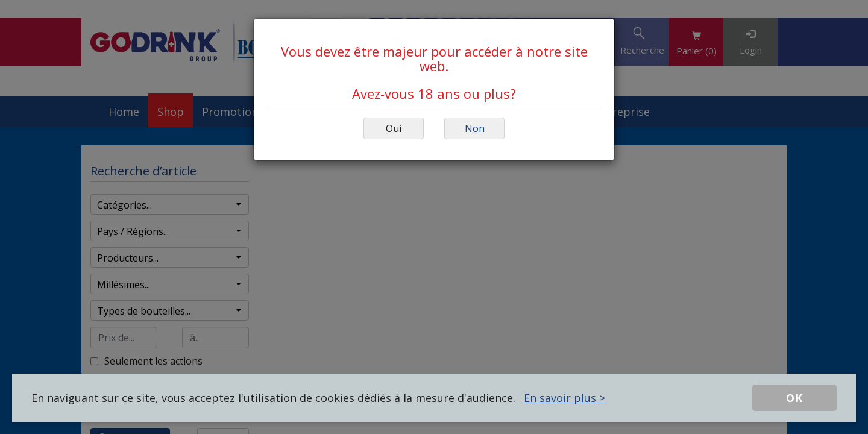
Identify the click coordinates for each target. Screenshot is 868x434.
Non (475, 128)
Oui (394, 128)
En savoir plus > (565, 398)
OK (794, 398)
